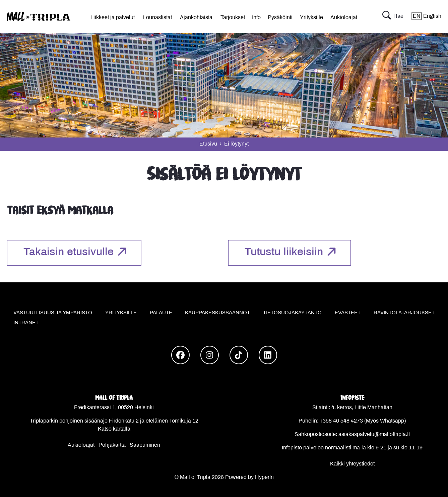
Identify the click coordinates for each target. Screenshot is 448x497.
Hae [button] (393, 16)
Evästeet (348, 313)
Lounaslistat (157, 18)
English (426, 16)
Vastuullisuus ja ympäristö (53, 313)
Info (256, 18)
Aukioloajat (344, 18)
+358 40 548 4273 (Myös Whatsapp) (363, 421)
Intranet (26, 323)
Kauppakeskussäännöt (217, 313)
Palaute (161, 313)
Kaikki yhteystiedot (352, 464)
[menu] (113, 16)
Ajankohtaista (196, 18)
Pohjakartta (112, 445)
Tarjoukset (233, 18)
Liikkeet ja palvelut (113, 18)
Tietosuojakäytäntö (292, 313)
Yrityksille (311, 18)
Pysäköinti (280, 18)
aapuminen (147, 445)
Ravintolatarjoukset (404, 313)
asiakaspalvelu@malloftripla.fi (374, 434)
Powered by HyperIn (249, 477)
